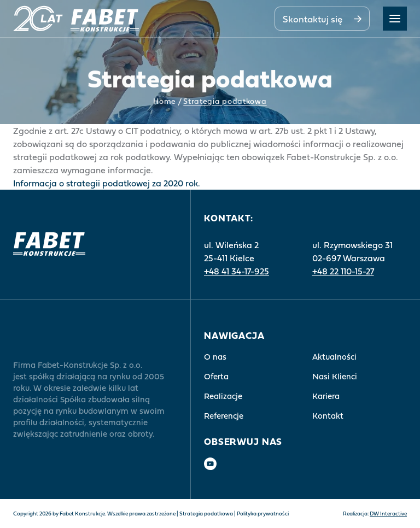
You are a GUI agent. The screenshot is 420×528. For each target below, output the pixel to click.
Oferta (216, 376)
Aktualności (334, 357)
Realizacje (223, 396)
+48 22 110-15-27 (343, 271)
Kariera (326, 396)
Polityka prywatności (263, 514)
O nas (215, 357)
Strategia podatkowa (206, 514)
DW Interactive (388, 514)
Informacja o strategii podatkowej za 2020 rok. (107, 183)
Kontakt (328, 416)
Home (165, 102)
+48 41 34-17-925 (237, 271)
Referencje (224, 416)
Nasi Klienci (335, 376)
